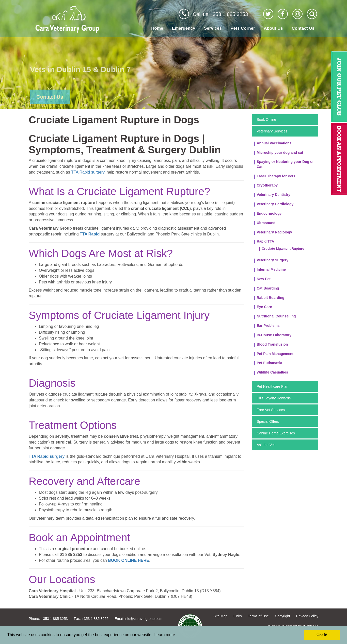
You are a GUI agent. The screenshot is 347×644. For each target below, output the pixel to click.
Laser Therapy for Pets (276, 176)
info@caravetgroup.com (143, 619)
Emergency (184, 28)
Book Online (266, 120)
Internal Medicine (271, 269)
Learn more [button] (165, 635)
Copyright (282, 616)
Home (157, 28)
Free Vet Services (271, 410)
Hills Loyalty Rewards (274, 398)
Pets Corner (243, 28)
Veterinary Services (272, 131)
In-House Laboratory (274, 335)
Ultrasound (266, 223)
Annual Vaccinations (274, 143)
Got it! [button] (322, 635)
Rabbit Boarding (271, 298)
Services (213, 28)
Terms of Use (258, 616)
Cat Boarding (268, 288)
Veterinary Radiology (274, 232)
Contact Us (303, 28)
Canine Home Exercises (276, 433)
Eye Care (264, 307)
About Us (273, 28)
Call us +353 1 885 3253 (220, 14)
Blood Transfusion (272, 344)
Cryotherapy (267, 185)
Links (238, 616)
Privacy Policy (307, 616)
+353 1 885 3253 (54, 619)
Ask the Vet (266, 445)
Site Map (220, 616)
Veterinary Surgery (273, 260)
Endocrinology (269, 213)
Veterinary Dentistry (274, 195)
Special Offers (268, 421)
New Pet (264, 279)
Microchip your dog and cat (280, 152)
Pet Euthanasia (270, 363)
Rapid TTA (266, 241)
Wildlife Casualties (273, 372)
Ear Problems (268, 326)
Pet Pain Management (275, 354)
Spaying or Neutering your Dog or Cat (285, 164)
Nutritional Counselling (276, 316)
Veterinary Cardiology (275, 204)
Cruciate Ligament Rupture (283, 249)
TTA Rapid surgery (88, 172)
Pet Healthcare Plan (273, 386)
